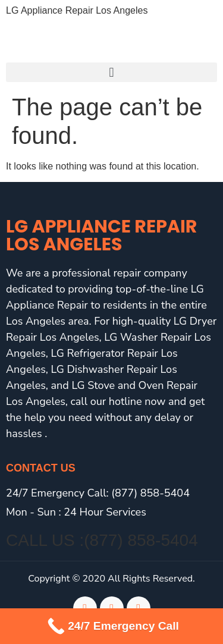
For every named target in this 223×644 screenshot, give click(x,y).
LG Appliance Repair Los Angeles (77, 10)
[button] (111, 72)
